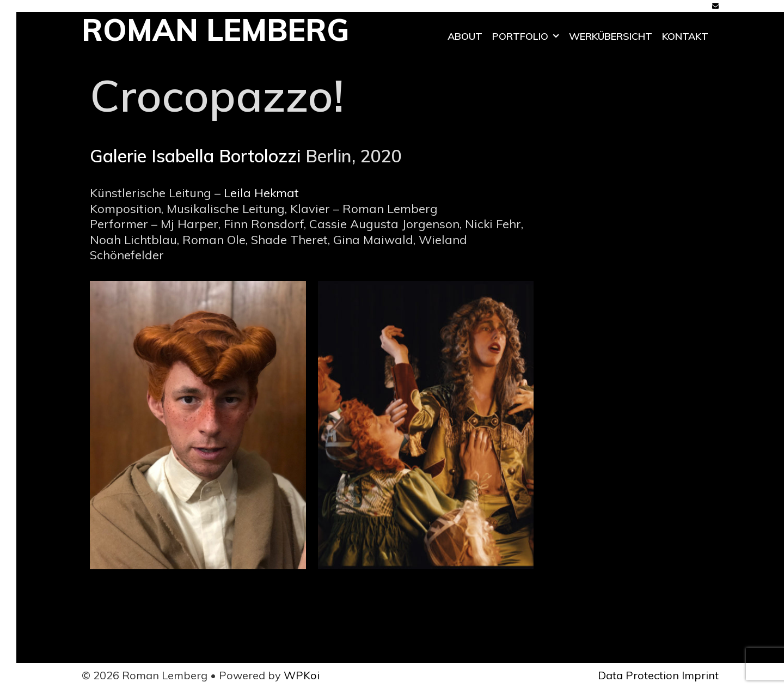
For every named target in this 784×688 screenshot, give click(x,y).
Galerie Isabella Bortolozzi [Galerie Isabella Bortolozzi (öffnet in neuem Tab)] (195, 156)
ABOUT (465, 36)
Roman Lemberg (215, 30)
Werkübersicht (611, 36)
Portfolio (528, 36)
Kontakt (685, 36)
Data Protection (638, 675)
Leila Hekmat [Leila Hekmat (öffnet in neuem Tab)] (261, 193)
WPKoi (302, 675)
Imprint (700, 675)
